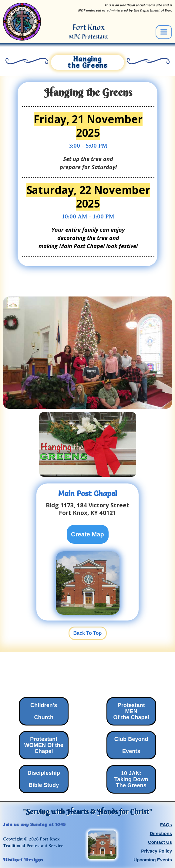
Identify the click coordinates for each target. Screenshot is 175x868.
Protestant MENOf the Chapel (131, 711)
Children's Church (44, 711)
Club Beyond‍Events (131, 745)
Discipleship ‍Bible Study (44, 779)
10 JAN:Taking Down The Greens (131, 779)
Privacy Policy (156, 851)
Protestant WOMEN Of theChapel (44, 745)
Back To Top (88, 633)
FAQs (166, 825)
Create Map (87, 534)
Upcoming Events (153, 860)
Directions (161, 833)
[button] (165, 34)
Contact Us (160, 842)
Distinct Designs (23, 860)
